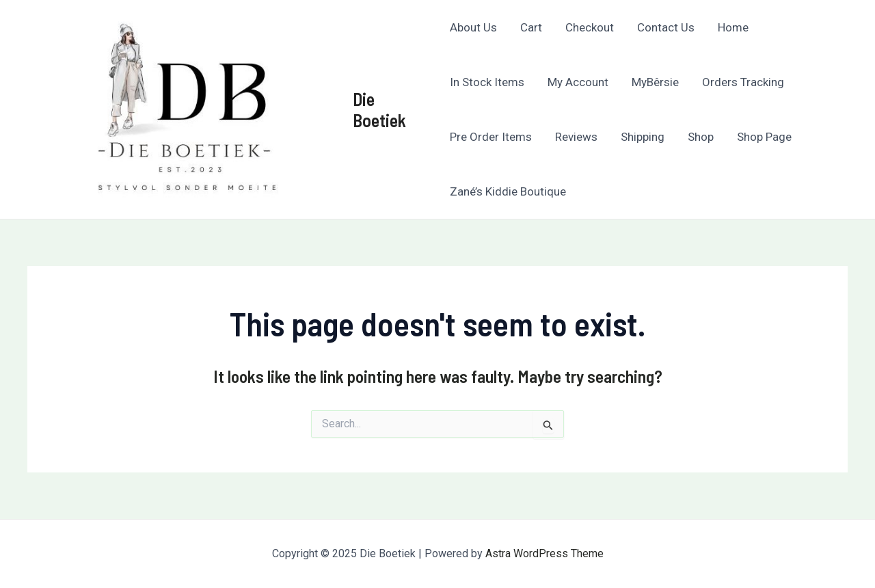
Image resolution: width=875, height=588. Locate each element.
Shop (701, 137)
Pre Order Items (491, 137)
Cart (531, 27)
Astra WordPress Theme (544, 553)
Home (733, 27)
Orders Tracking (743, 82)
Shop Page (764, 137)
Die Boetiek (379, 109)
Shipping (643, 137)
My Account (578, 82)
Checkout (590, 27)
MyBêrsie (655, 82)
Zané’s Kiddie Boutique (508, 191)
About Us (473, 27)
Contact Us (666, 27)
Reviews (576, 137)
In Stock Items (487, 82)
